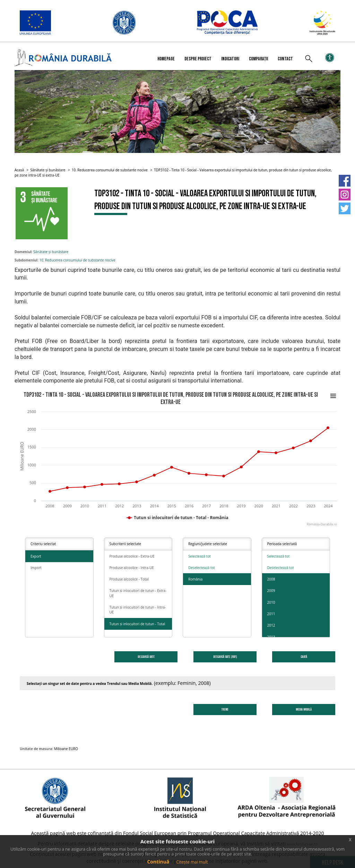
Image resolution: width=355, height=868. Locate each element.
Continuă (158, 862)
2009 (271, 591)
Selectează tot (200, 556)
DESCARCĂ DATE (146, 657)
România (195, 579)
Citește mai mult (192, 862)
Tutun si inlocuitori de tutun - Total (137, 624)
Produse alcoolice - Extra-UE (132, 556)
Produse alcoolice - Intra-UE (132, 568)
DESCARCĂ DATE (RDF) (225, 657)
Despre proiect (198, 59)
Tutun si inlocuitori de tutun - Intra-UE (138, 610)
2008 (271, 579)
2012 (271, 625)
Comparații (258, 59)
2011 (271, 614)
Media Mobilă (304, 710)
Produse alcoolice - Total (129, 579)
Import (36, 568)
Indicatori (230, 59)
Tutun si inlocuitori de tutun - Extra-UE (138, 593)
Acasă (19, 170)
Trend (225, 710)
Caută (304, 657)
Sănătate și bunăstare (48, 170)
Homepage (166, 59)
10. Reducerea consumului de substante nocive (110, 170)
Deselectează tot (202, 568)
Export (36, 556)
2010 (271, 602)
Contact (285, 59)
